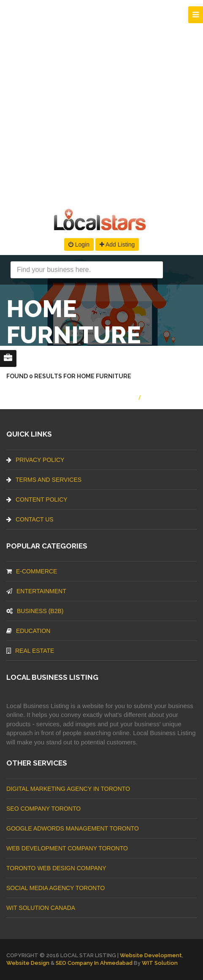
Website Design (28, 963)
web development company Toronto (67, 848)
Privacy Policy (35, 460)
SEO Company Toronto (43, 809)
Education (28, 631)
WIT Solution (160, 963)
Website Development (151, 955)
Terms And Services (44, 480)
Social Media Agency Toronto (55, 888)
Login (79, 244)
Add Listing (117, 244)
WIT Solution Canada (41, 908)
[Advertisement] (101, 102)
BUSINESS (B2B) (35, 611)
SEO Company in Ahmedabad (94, 963)
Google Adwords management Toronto (73, 828)
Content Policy (37, 500)
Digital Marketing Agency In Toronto (68, 789)
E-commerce (32, 571)
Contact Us (30, 519)
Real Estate (30, 651)
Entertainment (36, 591)
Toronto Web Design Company (56, 868)
